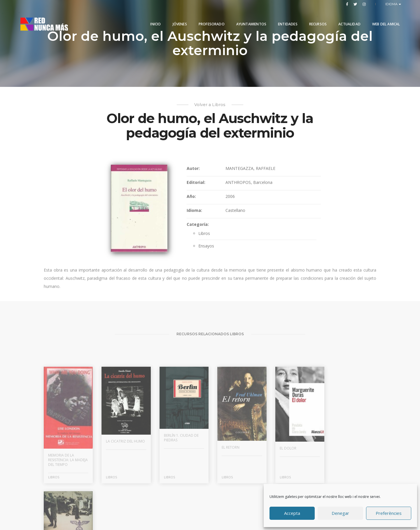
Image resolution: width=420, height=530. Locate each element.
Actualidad (346, 18)
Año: (191, 201)
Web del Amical (383, 18)
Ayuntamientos (248, 18)
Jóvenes (176, 18)
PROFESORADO (208, 18)
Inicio (152, 18)
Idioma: (194, 215)
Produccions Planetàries (217, 508)
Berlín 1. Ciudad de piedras (179, 479)
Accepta (292, 513)
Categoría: (197, 229)
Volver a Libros (210, 105)
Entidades (285, 18)
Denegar (340, 513)
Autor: (193, 173)
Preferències (389, 513)
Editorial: (195, 187)
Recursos (314, 18)
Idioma (392, 4)
